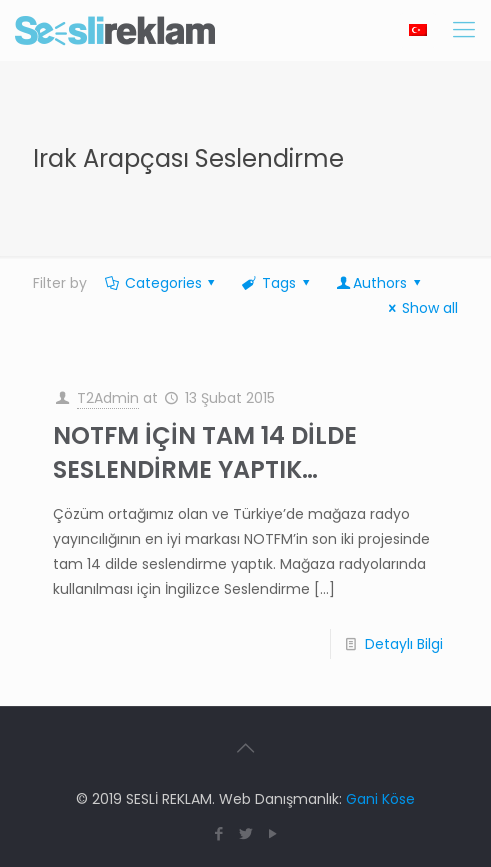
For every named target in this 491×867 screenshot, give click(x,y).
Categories (161, 283)
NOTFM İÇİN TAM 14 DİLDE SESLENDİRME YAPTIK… (205, 452)
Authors (379, 283)
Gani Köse (380, 799)
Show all (420, 308)
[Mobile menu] (464, 30)
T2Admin (108, 398)
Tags (277, 283)
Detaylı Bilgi (404, 644)
